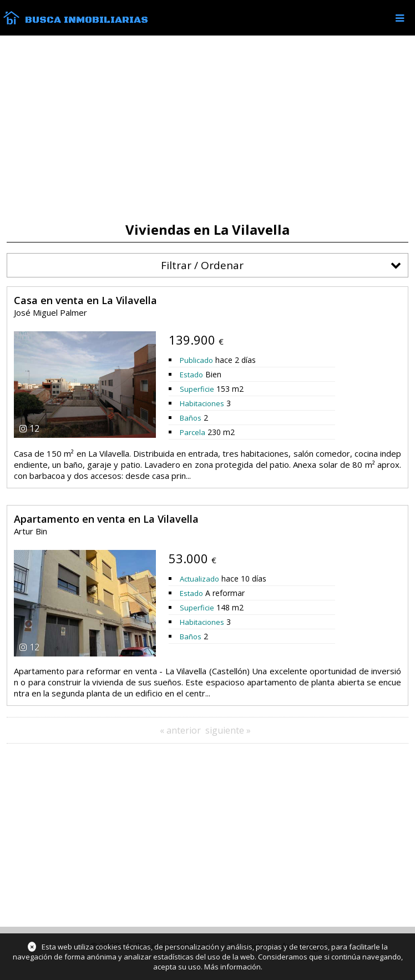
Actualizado (199, 579)
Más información (232, 967)
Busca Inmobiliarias (87, 20)
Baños (191, 418)
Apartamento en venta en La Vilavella (106, 519)
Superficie (197, 389)
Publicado (196, 360)
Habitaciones (202, 403)
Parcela (193, 432)
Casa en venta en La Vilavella (85, 300)
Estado (191, 375)
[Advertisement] (207, 129)
